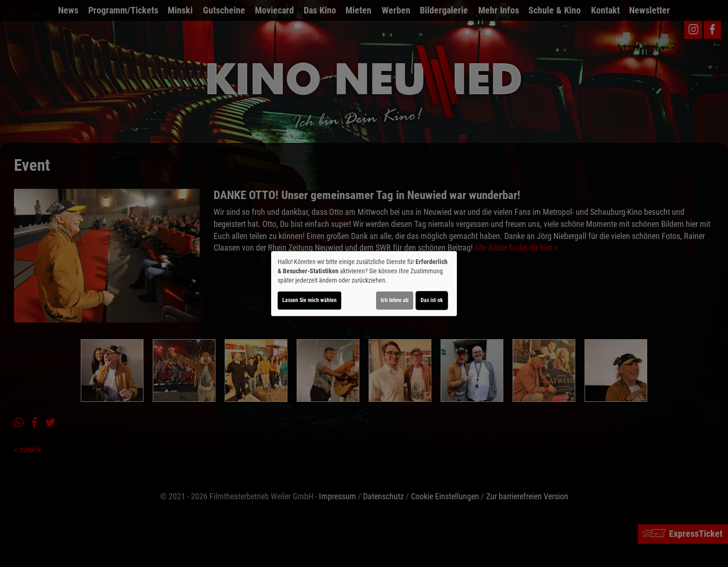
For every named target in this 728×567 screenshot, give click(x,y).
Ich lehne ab (395, 300)
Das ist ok (432, 300)
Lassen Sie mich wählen (309, 300)
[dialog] (364, 283)
